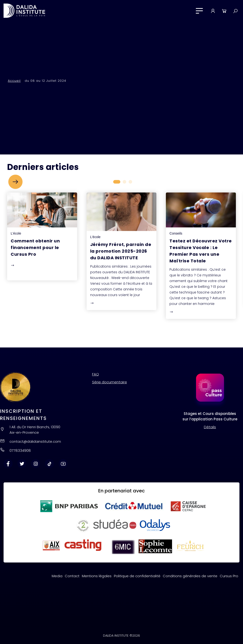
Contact (72, 576)
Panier (224, 11)
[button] (15, 182)
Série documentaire (110, 382)
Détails (210, 427)
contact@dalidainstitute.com (35, 441)
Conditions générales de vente (190, 576)
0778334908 (20, 450)
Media (57, 576)
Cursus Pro (229, 576)
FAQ (96, 374)
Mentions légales (97, 576)
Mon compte (213, 11)
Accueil (14, 81)
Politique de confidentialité (137, 576)
